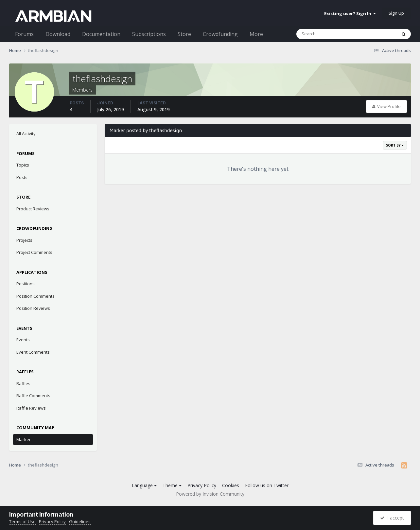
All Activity (26, 133)
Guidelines (80, 521)
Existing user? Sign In (350, 13)
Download (58, 34)
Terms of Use (22, 521)
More (256, 34)
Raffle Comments (33, 396)
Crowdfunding (220, 34)
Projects (24, 240)
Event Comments (33, 352)
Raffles (23, 383)
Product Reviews (33, 209)
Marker (24, 439)
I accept (392, 518)
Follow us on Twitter (267, 485)
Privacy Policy (202, 485)
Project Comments (34, 252)
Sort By (395, 145)
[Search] (329, 34)
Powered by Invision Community (210, 494)
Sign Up (396, 13)
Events (23, 340)
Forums (24, 34)
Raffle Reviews (31, 408)
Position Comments (35, 296)
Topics (23, 165)
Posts (22, 177)
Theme (172, 485)
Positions (26, 284)
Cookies (231, 485)
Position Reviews (33, 308)
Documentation (101, 34)
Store (184, 34)
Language (144, 485)
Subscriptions (149, 34)
